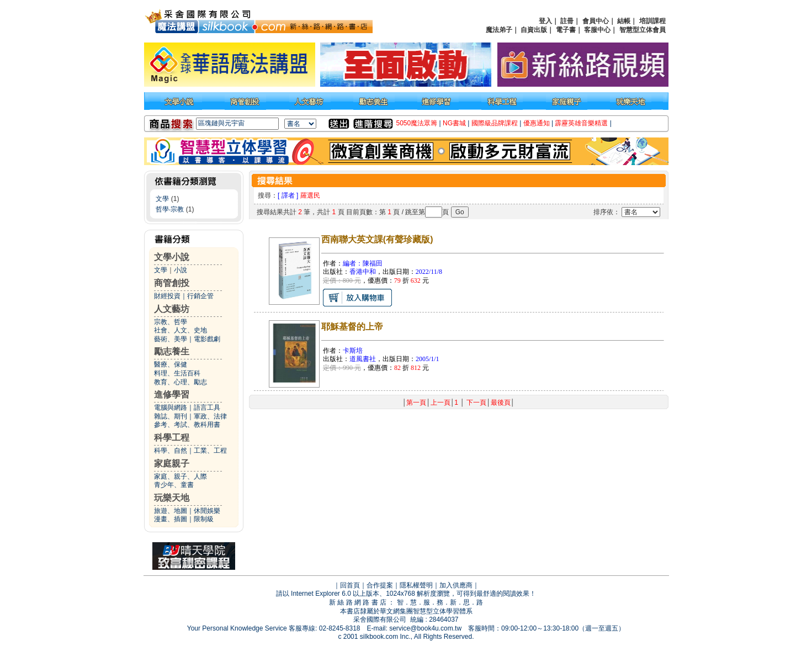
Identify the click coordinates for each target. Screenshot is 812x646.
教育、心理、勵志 (181, 382)
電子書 (566, 30)
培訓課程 (652, 21)
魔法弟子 (499, 30)
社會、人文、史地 (181, 330)
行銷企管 (200, 296)
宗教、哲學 (171, 322)
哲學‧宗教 (170, 209)
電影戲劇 (207, 339)
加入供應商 (456, 585)
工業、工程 (210, 451)
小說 (181, 270)
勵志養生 (172, 351)
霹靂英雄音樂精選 (581, 123)
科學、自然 (171, 451)
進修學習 (172, 395)
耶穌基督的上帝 (352, 327)
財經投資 (167, 296)
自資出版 (534, 30)
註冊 (567, 21)
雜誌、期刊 (171, 416)
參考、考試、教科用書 (187, 425)
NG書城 (454, 123)
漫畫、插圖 (171, 519)
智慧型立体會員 (643, 30)
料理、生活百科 (177, 373)
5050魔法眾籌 (417, 123)
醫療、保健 (171, 364)
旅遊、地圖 (171, 511)
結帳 (624, 21)
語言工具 (207, 407)
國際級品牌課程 (495, 123)
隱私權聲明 (416, 585)
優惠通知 (537, 123)
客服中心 (597, 30)
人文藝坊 (172, 309)
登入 (545, 21)
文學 (162, 199)
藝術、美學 (171, 339)
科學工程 (172, 438)
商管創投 (172, 283)
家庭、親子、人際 (181, 476)
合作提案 (380, 585)
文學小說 (172, 257)
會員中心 (596, 21)
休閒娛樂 (207, 511)
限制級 (204, 519)
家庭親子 (172, 464)
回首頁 (350, 585)
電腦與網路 (171, 407)
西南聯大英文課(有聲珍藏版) (377, 239)
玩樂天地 (172, 498)
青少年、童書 (174, 485)
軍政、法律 (210, 416)
